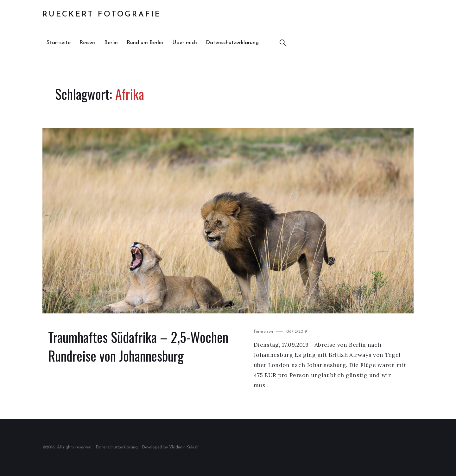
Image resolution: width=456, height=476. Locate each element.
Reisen (87, 43)
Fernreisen (263, 332)
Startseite (59, 43)
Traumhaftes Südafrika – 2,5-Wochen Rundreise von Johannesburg (138, 346)
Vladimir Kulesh (184, 447)
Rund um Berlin (145, 43)
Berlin (111, 43)
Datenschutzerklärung (232, 43)
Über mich (185, 43)
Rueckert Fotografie (102, 15)
